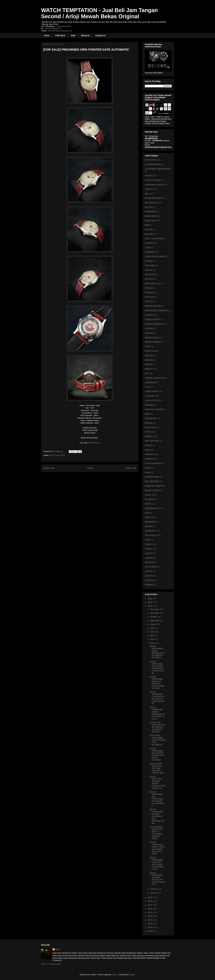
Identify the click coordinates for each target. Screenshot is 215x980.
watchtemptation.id (53, 29)
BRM (147, 225)
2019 (150, 912)
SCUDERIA (150, 499)
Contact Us (101, 36)
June (152, 632)
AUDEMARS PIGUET (154, 185)
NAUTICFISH (151, 427)
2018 (150, 916)
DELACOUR (150, 274)
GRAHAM (149, 333)
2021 (150, 905)
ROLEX (148, 495)
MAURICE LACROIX (154, 409)
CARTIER (149, 243)
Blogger (132, 975)
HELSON (149, 356)
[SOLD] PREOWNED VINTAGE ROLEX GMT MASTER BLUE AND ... (157, 879)
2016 (150, 924)
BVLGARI (149, 234)
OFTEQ (148, 432)
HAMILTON (150, 351)
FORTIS (148, 301)
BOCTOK (149, 207)
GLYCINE (149, 328)
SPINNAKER (150, 522)
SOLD (147, 517)
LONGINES (150, 396)
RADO (148, 472)
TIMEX (148, 540)
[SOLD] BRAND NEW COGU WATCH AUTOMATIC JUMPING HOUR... (156, 833)
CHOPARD (150, 252)
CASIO (148, 248)
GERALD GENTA (152, 319)
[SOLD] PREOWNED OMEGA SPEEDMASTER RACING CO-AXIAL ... (157, 713)
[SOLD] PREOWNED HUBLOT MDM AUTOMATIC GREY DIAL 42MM (157, 848)
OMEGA (148, 436)
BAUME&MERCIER (153, 198)
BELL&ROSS (150, 203)
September (155, 621)
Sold (73, 36)
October (154, 617)
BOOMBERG (150, 212)
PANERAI (149, 454)
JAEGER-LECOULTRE (155, 378)
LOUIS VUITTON (152, 400)
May (152, 635)
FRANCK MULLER (153, 306)
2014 (150, 931)
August (153, 624)
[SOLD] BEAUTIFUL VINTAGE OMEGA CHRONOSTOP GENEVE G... (157, 782)
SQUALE (149, 526)
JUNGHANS (150, 383)
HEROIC (148, 364)
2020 (150, 909)
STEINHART (150, 531)
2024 (150, 606)
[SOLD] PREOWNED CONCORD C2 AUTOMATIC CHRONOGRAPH (157, 698)
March (153, 643)
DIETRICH (149, 279)
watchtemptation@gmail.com (60, 31)
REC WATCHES (152, 481)
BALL (147, 194)
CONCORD (150, 266)
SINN (147, 513)
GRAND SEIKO (151, 338)
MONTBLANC (151, 418)
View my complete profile (51, 964)
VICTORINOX (151, 567)
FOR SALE (60, 36)
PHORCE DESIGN (153, 463)
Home (47, 36)
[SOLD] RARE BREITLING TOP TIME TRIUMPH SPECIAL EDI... (157, 768)
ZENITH (148, 576)
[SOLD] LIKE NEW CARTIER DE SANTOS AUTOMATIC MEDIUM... (157, 727)
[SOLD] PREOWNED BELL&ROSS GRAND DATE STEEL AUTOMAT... (157, 754)
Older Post (131, 468)
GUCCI (148, 346)
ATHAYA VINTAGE (153, 180)
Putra (58, 949)
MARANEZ (149, 405)
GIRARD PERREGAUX (155, 324)
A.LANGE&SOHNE (153, 164)
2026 (150, 599)
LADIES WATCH (152, 391)
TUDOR (148, 549)
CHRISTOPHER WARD (155, 257)
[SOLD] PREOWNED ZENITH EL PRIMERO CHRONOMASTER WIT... (157, 682)
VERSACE (149, 562)
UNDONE (149, 558)
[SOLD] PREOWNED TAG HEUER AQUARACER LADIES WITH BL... (157, 667)
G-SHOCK (149, 315)
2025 (150, 602)
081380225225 (94, 443)
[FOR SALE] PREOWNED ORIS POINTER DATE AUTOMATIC (157, 740)
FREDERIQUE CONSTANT (157, 311)
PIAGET (148, 468)
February (154, 889)
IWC (147, 373)
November (155, 613)
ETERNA (149, 288)
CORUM (148, 270)
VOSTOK (149, 571)
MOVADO (149, 423)
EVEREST (149, 293)
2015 (150, 927)
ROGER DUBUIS (152, 490)
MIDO (147, 414)
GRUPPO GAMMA (153, 342)
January (154, 893)
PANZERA (149, 459)
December (155, 609)
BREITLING (150, 221)
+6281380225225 (64, 26)
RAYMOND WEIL (152, 477)
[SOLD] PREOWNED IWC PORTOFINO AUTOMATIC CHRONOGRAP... (157, 799)
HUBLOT (149, 369)
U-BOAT (148, 553)
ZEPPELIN (149, 580)
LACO (147, 387)
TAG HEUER (150, 535)
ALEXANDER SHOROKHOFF (158, 169)
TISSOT (148, 544)
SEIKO (148, 504)
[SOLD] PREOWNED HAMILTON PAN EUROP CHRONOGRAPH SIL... (157, 863)
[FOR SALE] (55, 455)
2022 (150, 901)
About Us (85, 36)
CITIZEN (148, 261)
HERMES (149, 360)
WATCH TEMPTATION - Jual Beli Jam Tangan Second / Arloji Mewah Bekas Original (99, 13)
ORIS (63, 455)
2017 (150, 920)
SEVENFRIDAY (152, 508)
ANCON (148, 176)
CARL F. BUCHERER (154, 239)
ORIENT (148, 445)
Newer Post (49, 468)
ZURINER (149, 585)
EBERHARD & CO (153, 284)
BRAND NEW (151, 216)
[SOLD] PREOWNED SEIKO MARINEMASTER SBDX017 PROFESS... (157, 652)
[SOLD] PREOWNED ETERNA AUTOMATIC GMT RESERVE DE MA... (157, 816)
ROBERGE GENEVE (154, 486)
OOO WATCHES (152, 441)
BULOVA (149, 230)
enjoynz (115, 975)
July (152, 628)
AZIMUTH (149, 189)
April (152, 639)
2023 (150, 897)
